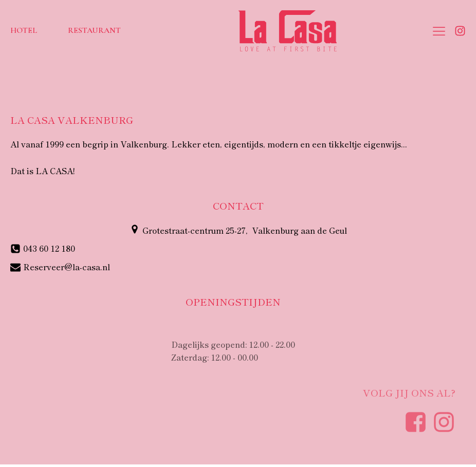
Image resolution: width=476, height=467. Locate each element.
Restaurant (94, 30)
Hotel (24, 30)
